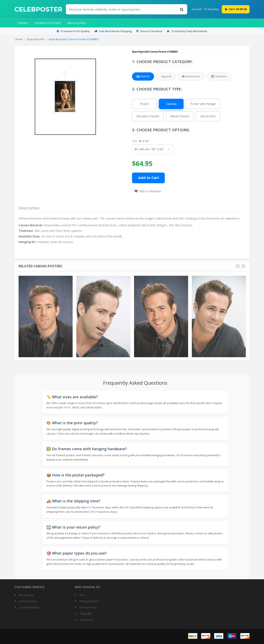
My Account (26, 595)
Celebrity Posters (48, 23)
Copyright (86, 613)
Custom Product (29, 607)
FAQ (82, 595)
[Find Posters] (121, 9)
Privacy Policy (88, 607)
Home (19, 39)
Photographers (89, 601)
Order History (28, 601)
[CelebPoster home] (38, 9)
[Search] (181, 9)
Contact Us (86, 620)
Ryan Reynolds (36, 39)
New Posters (77, 23)
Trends (23, 23)
